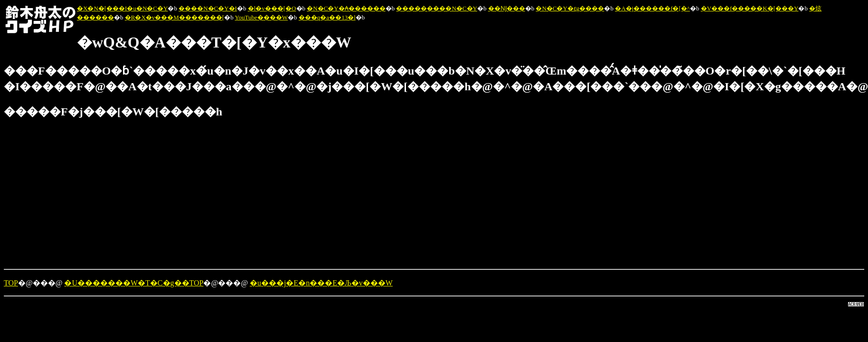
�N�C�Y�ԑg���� (570, 8)
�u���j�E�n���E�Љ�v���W (321, 283)
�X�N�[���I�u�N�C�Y (122, 8)
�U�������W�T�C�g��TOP (134, 283)
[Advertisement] (289, 195)
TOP (11, 283)
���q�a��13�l (327, 17)
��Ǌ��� (507, 8)
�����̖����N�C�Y (436, 8)
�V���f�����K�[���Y (750, 8)
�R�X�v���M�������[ (175, 17)
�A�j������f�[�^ (652, 8)
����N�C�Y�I (208, 8)
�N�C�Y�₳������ (346, 8)
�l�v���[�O (272, 8)
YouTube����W (261, 17)
